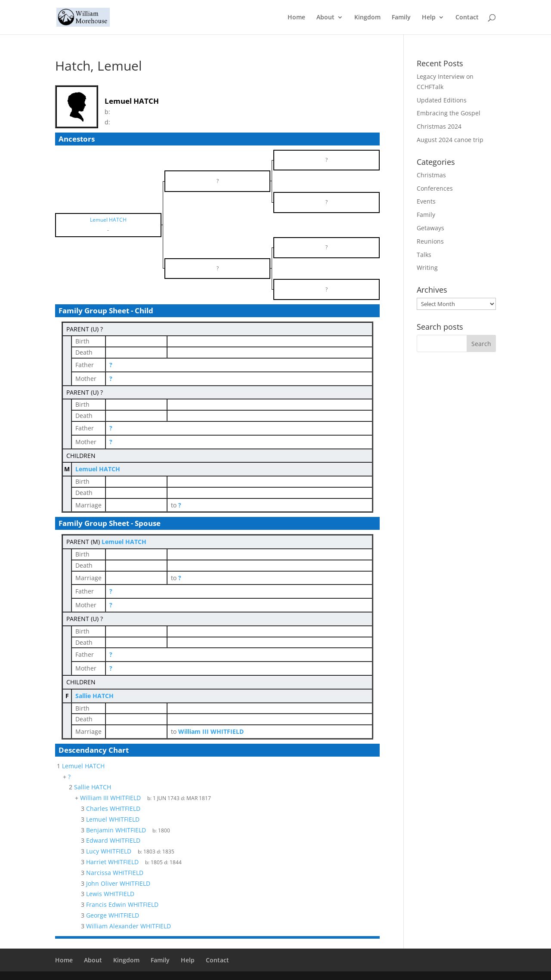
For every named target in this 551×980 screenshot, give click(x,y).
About (325, 18)
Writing (427, 267)
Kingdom (367, 18)
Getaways (430, 228)
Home (296, 18)
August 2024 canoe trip (450, 140)
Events (426, 201)
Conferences (435, 188)
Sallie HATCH (94, 696)
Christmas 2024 (439, 126)
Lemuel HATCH (98, 469)
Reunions (430, 241)
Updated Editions (442, 100)
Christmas (431, 175)
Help (429, 18)
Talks (424, 255)
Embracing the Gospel (449, 113)
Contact (467, 18)
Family (401, 18)
